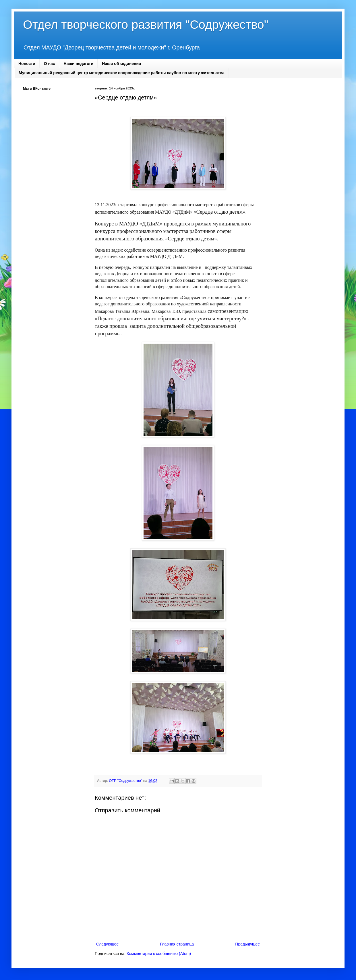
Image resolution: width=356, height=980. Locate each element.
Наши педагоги (79, 64)
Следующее (107, 944)
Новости (27, 64)
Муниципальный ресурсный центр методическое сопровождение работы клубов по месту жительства (122, 73)
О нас (50, 64)
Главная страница (177, 944)
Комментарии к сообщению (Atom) (159, 954)
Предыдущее (247, 944)
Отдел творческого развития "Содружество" (146, 25)
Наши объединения (121, 64)
